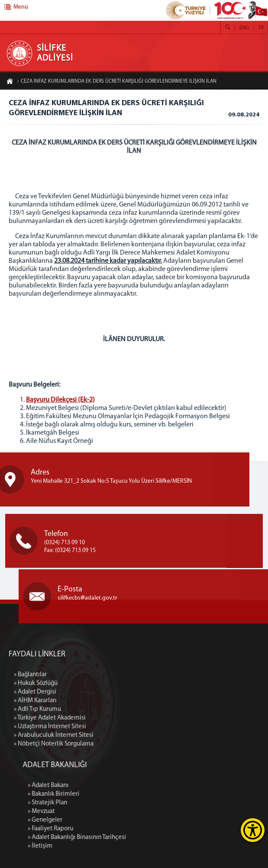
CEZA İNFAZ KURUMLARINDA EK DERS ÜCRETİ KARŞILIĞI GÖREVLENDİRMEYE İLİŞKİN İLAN (116, 81)
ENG (244, 28)
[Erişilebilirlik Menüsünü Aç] (253, 830)
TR (261, 28)
